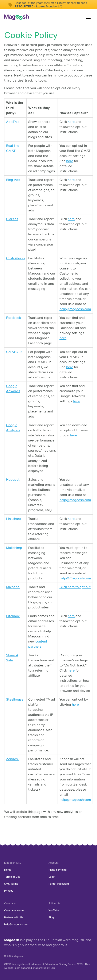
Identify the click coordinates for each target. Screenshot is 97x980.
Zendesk (13, 759)
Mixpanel (13, 587)
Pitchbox (13, 616)
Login (52, 877)
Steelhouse (15, 699)
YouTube (54, 910)
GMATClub (14, 352)
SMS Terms (11, 884)
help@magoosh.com (75, 309)
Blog (51, 917)
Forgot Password (59, 884)
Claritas (12, 219)
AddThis (13, 122)
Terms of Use (12, 877)
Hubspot (13, 480)
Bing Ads (13, 180)
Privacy (9, 891)
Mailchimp (14, 548)
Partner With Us (14, 917)
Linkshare (14, 519)
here (71, 122)
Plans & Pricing (58, 870)
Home (8, 870)
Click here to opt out (75, 587)
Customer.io (15, 258)
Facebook (13, 318)
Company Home (14, 910)
